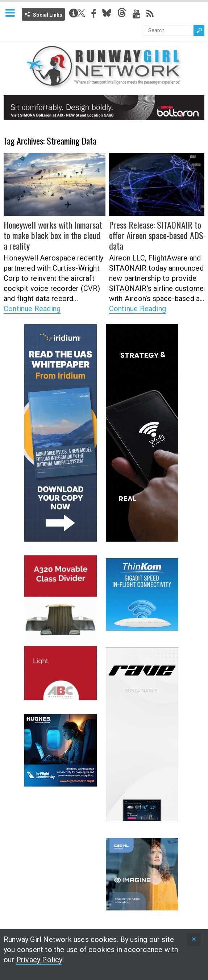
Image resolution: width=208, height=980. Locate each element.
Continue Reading (32, 308)
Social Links (48, 15)
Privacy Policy (39, 960)
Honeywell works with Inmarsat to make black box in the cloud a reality (53, 235)
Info (74, 13)
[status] (194, 940)
